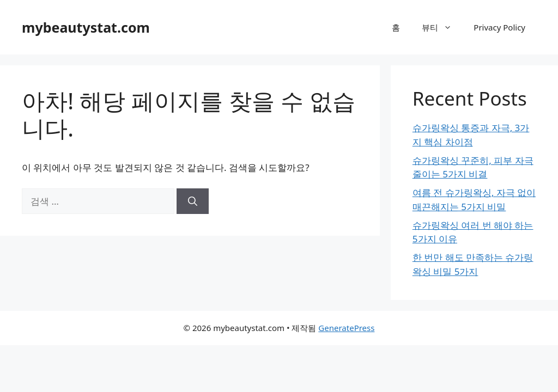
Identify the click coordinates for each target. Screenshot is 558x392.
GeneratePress (346, 328)
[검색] (193, 201)
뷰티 (442, 27)
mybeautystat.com (86, 27)
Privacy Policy (499, 27)
